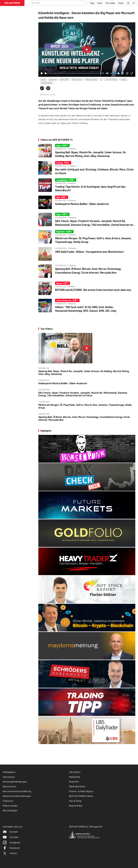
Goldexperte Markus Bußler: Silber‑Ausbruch (63, 383)
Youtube (11, 837)
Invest (43, 79)
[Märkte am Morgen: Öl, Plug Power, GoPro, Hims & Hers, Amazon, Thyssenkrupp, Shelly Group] (87, 237)
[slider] (72, 73)
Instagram (12, 842)
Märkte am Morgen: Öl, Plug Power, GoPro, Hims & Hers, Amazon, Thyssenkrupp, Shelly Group (85, 406)
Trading (123, 79)
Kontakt (10, 832)
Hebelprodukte (47, 83)
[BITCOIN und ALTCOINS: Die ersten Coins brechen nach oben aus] (87, 289)
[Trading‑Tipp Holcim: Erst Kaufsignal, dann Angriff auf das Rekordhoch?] (87, 185)
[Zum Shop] (92, 3)
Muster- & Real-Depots (81, 791)
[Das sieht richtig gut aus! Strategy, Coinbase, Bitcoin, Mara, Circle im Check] (87, 168)
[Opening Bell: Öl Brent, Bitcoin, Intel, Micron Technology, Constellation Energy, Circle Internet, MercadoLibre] (87, 271)
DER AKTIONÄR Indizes (81, 796)
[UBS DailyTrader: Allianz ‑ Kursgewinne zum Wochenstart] (87, 254)
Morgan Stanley (91, 79)
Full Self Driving (111, 79)
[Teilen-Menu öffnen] (42, 88)
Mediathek (75, 777)
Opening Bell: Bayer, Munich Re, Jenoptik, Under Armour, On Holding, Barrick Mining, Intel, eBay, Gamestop (84, 373)
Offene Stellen (10, 806)
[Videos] (121, 3)
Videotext (8, 801)
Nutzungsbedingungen (15, 782)
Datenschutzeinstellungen (17, 796)
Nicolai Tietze (77, 79)
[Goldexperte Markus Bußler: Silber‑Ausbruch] (87, 203)
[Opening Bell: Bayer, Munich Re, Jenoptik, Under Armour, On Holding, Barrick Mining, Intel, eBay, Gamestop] (87, 151)
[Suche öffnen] (33, 3)
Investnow (53, 79)
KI (101, 79)
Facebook (11, 848)
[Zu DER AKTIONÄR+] (110, 3)
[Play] (42, 73)
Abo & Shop (75, 801)
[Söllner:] (87, 306)
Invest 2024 (64, 79)
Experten (74, 782)
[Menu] (134, 3)
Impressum (9, 777)
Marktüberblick (77, 786)
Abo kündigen (10, 810)
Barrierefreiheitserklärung (17, 791)
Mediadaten (9, 772)
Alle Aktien (75, 772)
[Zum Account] (100, 3)
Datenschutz (9, 786)
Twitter (10, 853)
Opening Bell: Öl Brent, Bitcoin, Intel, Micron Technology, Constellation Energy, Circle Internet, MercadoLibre (84, 418)
